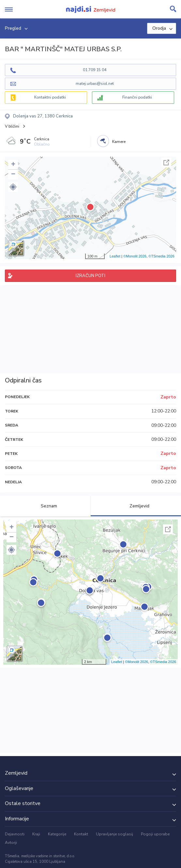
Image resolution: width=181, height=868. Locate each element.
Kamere (119, 142)
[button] (13, 187)
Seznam (45, 506)
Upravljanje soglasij (114, 834)
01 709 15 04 (95, 70)
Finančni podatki (137, 97)
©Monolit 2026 (135, 256)
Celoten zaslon (166, 163)
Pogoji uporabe (155, 834)
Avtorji (11, 843)
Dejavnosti (15, 834)
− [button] (13, 175)
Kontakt (81, 834)
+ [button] (13, 165)
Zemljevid (136, 506)
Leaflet (115, 256)
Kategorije (57, 834)
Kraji (36, 834)
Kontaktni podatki (50, 97)
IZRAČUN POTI (90, 276)
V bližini (12, 126)
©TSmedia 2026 (161, 256)
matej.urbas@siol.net (95, 84)
